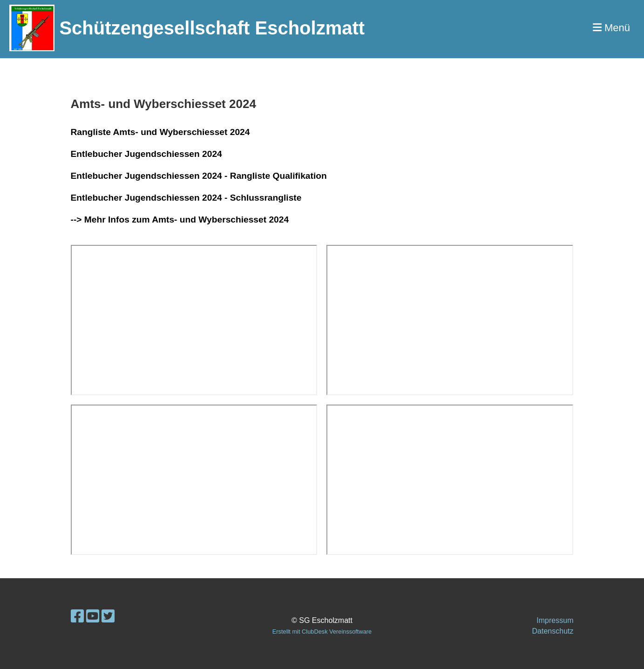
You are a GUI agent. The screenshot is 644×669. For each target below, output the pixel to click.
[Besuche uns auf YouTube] (93, 616)
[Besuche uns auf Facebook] (77, 616)
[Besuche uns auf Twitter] (108, 616)
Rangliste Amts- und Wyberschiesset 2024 (160, 132)
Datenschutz (553, 631)
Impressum (555, 620)
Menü (611, 28)
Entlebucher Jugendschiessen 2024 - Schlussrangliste (186, 198)
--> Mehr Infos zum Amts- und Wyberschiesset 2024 (180, 220)
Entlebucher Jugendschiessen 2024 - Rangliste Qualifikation (199, 176)
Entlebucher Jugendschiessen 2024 (146, 154)
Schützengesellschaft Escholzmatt (212, 28)
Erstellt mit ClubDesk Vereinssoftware (322, 632)
